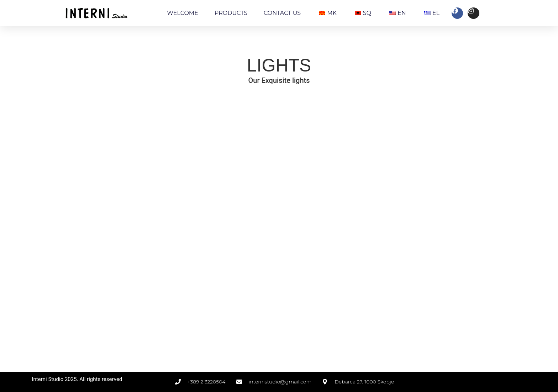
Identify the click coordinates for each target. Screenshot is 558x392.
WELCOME (183, 13)
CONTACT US (282, 13)
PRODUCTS (231, 13)
